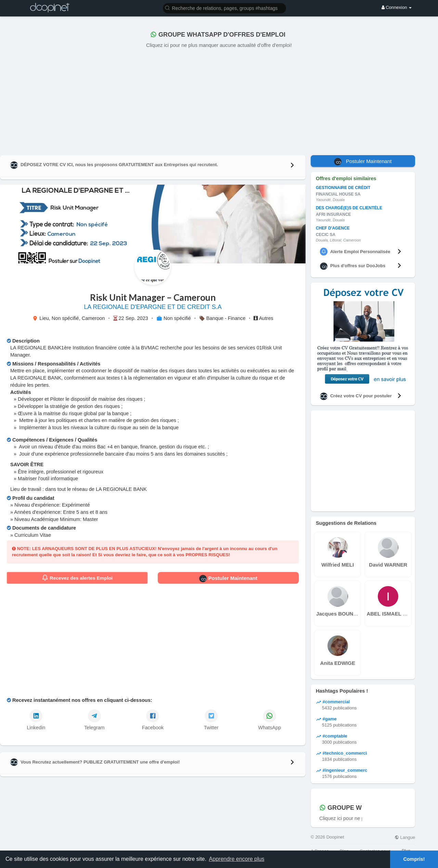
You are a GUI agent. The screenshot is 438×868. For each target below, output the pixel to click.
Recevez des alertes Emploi (77, 578)
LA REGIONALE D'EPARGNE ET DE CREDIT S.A (153, 307)
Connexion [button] (397, 7)
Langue (405, 837)
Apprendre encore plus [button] (237, 859)
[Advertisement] (219, 100)
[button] (224, 8)
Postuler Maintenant (228, 579)
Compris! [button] (414, 859)
